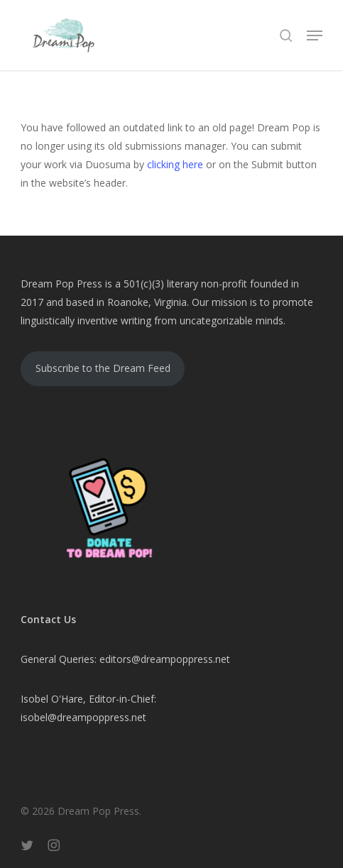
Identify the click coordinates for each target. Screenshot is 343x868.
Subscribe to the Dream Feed (103, 368)
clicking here (175, 164)
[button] (315, 35)
